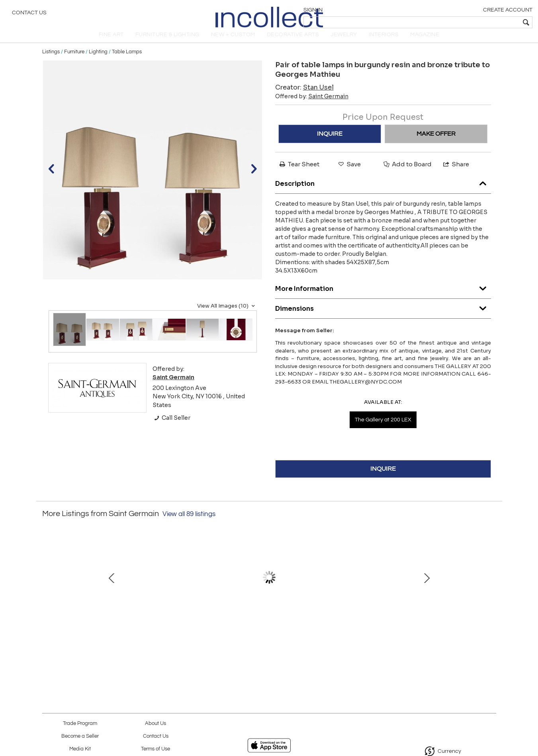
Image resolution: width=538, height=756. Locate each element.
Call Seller (171, 427)
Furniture (74, 60)
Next (490, 590)
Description (383, 191)
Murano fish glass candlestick (100, 622)
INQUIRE (330, 142)
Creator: (304, 96)
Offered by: (312, 105)
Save (349, 173)
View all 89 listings (189, 523)
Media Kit (80, 749)
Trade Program (80, 724)
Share (456, 173)
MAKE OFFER (436, 142)
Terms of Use (156, 749)
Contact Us (29, 14)
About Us (156, 724)
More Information (383, 296)
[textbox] (474, 22)
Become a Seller (80, 736)
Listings (51, 60)
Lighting (98, 60)
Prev (48, 590)
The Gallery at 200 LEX (383, 429)
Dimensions (383, 316)
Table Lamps (127, 60)
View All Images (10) (227, 315)
